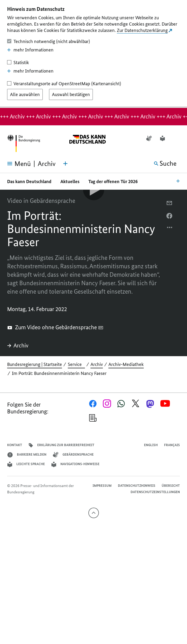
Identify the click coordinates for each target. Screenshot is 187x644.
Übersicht (171, 486)
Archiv (18, 345)
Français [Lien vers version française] (172, 445)
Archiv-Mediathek (126, 364)
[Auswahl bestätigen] (71, 94)
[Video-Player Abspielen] (94, 190)
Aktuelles (70, 182)
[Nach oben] (94, 513)
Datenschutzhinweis (137, 486)
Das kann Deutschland (29, 182)
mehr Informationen (30, 50)
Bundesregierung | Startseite (35, 364)
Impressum (102, 486)
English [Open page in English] (151, 445)
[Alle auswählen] (25, 94)
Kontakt (15, 445)
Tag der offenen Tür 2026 (113, 182)
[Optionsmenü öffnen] (170, 229)
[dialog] (93, 54)
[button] (176, 138)
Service (76, 364)
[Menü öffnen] (15, 164)
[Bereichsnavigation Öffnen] (178, 181)
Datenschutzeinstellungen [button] (155, 492)
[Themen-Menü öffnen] (65, 164)
